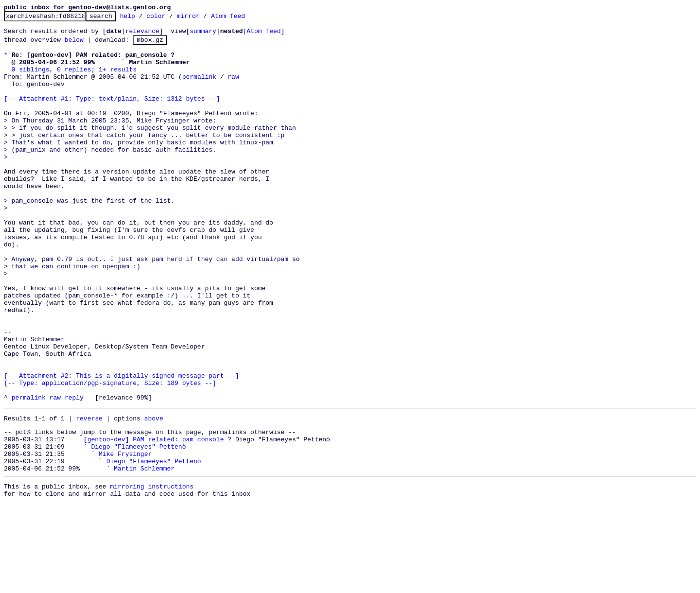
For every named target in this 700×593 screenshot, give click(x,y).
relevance (142, 35)
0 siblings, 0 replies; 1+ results (74, 79)
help (143, 18)
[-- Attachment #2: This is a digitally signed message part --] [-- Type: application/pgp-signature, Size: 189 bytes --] (122, 451)
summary (203, 35)
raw (233, 88)
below (74, 45)
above (154, 495)
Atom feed (243, 18)
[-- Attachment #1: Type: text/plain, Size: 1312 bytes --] (112, 114)
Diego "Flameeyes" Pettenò (138, 528)
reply (74, 473)
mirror (203, 18)
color (171, 18)
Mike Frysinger (125, 537)
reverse (89, 495)
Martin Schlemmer (144, 554)
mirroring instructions (152, 574)
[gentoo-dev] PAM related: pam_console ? (157, 519)
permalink (199, 88)
